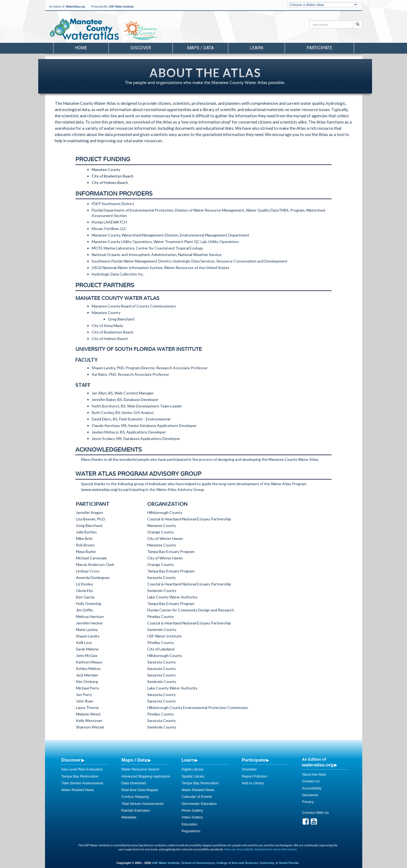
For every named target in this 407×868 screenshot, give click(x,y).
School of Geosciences (198, 863)
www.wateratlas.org (99, 489)
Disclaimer (310, 795)
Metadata (129, 817)
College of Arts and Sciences (237, 863)
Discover (71, 760)
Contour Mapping (135, 797)
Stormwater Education (199, 804)
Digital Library (193, 769)
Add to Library (253, 783)
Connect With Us (315, 813)
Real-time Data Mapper (140, 790)
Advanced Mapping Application (146, 776)
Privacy (308, 802)
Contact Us (311, 781)
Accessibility (312, 788)
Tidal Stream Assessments (82, 783)
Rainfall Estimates (136, 810)
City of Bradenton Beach (113, 176)
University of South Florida (279, 863)
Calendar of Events (197, 797)
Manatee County (106, 169)
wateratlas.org (318, 765)
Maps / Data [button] (200, 48)
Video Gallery (192, 817)
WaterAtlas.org (76, 7)
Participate (254, 760)
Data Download (134, 783)
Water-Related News (78, 790)
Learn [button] (256, 48)
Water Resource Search (140, 769)
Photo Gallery (193, 810)
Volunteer (249, 769)
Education (190, 824)
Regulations (191, 831)
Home (81, 48)
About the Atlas (314, 774)
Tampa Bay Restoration (80, 776)
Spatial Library (193, 776)
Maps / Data (134, 760)
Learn (188, 760)
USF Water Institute (121, 7)
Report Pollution (255, 776)
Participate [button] (319, 48)
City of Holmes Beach (110, 182)
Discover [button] (141, 48)
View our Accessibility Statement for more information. (260, 849)
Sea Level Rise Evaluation (82, 769)
